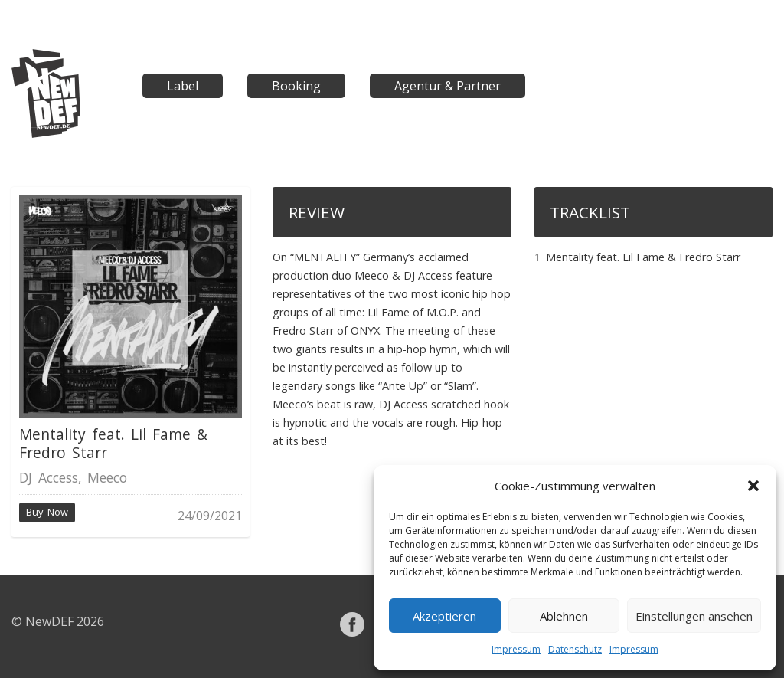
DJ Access (49, 477)
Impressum (516, 649)
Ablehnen (564, 616)
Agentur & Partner (448, 86)
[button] (753, 486)
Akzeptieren (444, 616)
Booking (296, 86)
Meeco (107, 477)
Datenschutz (575, 649)
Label (183, 86)
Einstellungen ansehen (694, 616)
